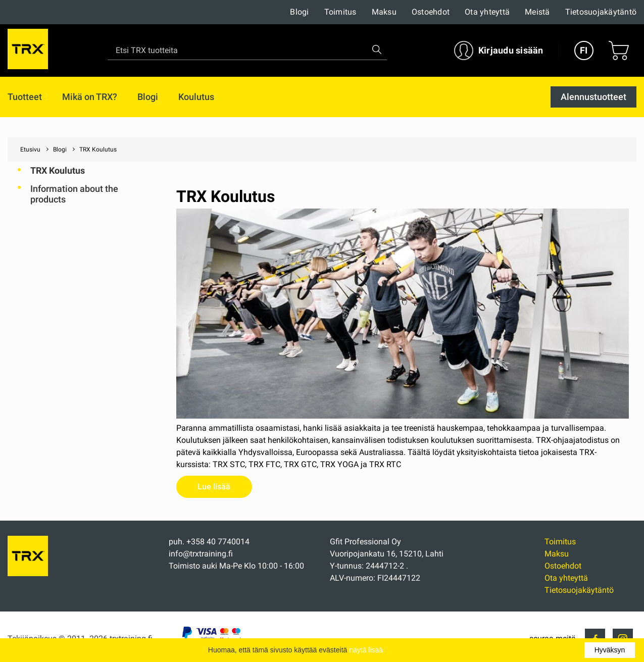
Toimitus (340, 12)
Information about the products (74, 194)
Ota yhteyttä (487, 12)
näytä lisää (366, 650)
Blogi (299, 12)
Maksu (384, 12)
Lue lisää (214, 487)
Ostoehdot (431, 12)
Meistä (537, 12)
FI (584, 50)
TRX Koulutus (58, 170)
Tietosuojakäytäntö (601, 12)
